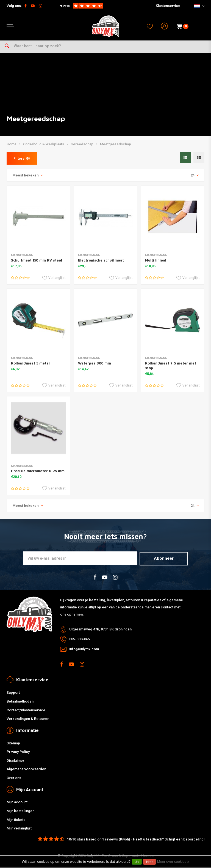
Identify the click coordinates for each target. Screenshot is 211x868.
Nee (149, 862)
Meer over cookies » (173, 862)
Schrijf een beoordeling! (184, 841)
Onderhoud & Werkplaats (44, 146)
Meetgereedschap (116, 146)
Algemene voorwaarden (26, 771)
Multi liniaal (156, 262)
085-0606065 (80, 640)
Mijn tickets (16, 821)
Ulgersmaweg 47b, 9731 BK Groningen (100, 631)
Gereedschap (82, 146)
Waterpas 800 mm (95, 365)
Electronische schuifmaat (101, 262)
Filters (22, 160)
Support (13, 694)
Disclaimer (15, 762)
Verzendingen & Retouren (28, 720)
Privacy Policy (18, 753)
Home (12, 146)
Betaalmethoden (20, 703)
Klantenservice (168, 6)
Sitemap (13, 745)
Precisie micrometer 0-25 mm (38, 472)
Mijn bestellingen (20, 813)
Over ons (14, 779)
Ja (137, 862)
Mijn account (17, 804)
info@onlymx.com (84, 650)
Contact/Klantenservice (26, 711)
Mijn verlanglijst (19, 830)
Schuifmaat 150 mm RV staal (37, 262)
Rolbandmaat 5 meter (31, 365)
